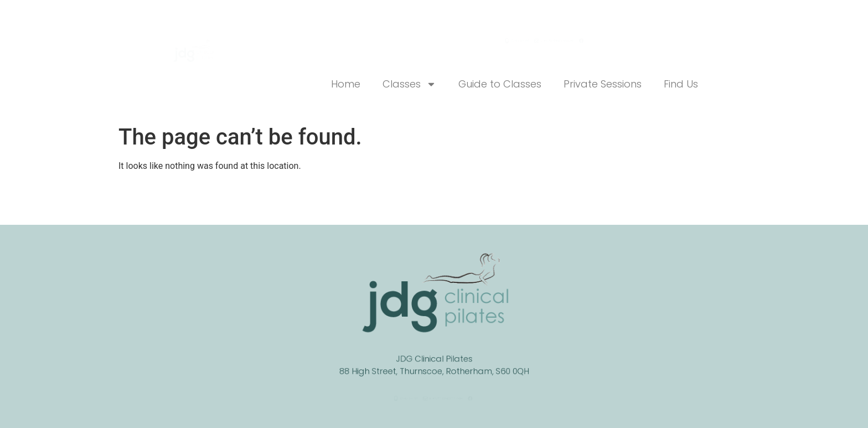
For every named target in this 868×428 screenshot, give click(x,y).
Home (346, 84)
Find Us (681, 84)
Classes (409, 84)
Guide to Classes (500, 84)
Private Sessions (603, 84)
